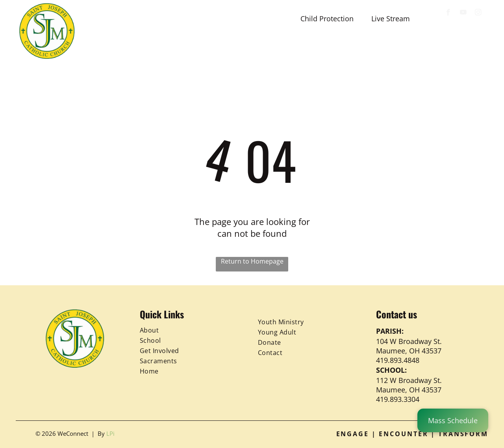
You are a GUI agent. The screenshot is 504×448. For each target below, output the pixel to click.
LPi (110, 433)
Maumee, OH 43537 (409, 351)
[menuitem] (113, 48)
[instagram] (478, 13)
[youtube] (463, 13)
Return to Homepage (252, 261)
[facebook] (448, 13)
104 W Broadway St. (409, 341)
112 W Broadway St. (409, 380)
